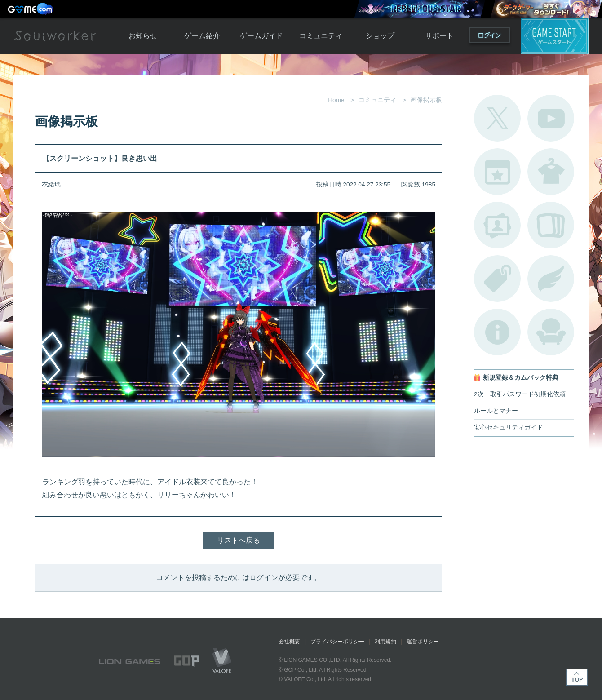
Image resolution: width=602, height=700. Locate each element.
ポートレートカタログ (497, 225)
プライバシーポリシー (337, 642)
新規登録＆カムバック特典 (521, 378)
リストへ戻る (239, 540)
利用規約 (385, 642)
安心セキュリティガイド (509, 428)
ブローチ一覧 (551, 279)
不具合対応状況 (497, 332)
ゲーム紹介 (202, 36)
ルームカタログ (551, 332)
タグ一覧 (497, 279)
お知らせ (143, 36)
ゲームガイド (261, 36)
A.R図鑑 (551, 225)
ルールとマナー (496, 411)
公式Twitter (497, 118)
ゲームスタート (555, 36)
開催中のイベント (497, 172)
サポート (439, 36)
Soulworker (55, 36)
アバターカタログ (551, 172)
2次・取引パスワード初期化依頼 (520, 394)
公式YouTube (551, 118)
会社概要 (289, 642)
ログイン (490, 37)
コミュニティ (321, 36)
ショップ (380, 36)
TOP (577, 677)
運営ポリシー (423, 642)
